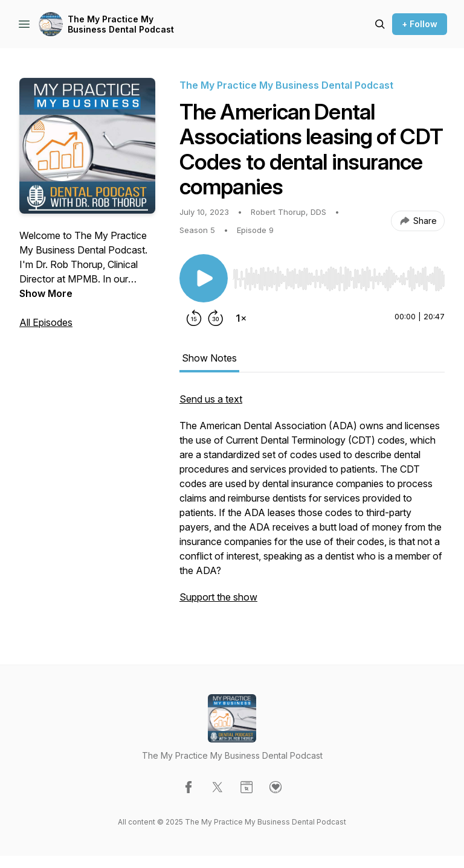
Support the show (218, 597)
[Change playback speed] (241, 318)
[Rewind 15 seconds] (194, 318)
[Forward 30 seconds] (216, 318)
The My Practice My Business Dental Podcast (121, 24)
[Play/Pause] (204, 278)
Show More (46, 293)
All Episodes (46, 322)
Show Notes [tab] (209, 358)
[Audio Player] (339, 275)
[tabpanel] (312, 504)
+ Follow (420, 24)
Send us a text (211, 399)
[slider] (339, 279)
